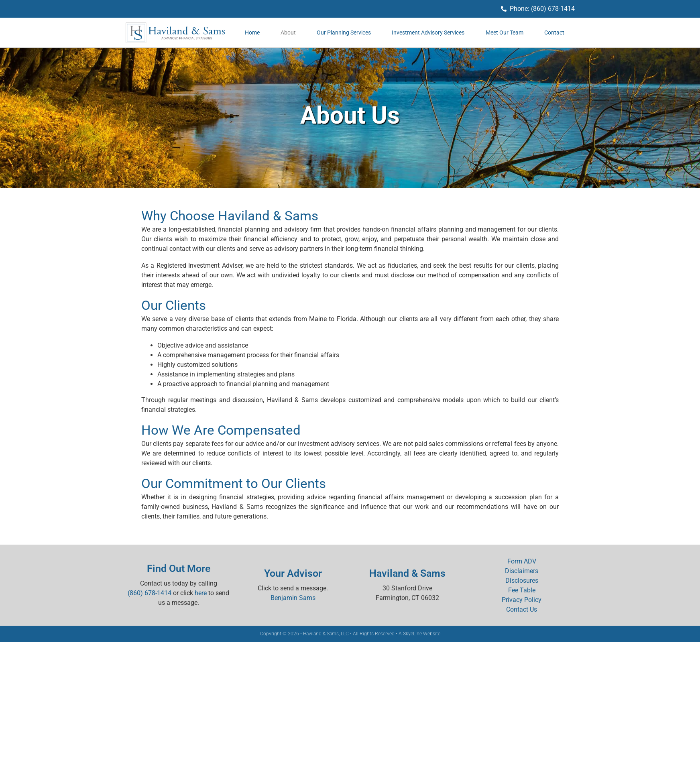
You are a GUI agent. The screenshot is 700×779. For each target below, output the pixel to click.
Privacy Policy (522, 600)
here (201, 593)
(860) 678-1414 (150, 593)
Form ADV (522, 561)
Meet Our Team (505, 33)
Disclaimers (522, 571)
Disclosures (522, 581)
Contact (554, 33)
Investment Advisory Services (428, 33)
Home (252, 33)
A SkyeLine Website (419, 634)
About (288, 33)
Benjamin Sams (293, 598)
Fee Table (522, 590)
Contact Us (522, 609)
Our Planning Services (344, 33)
